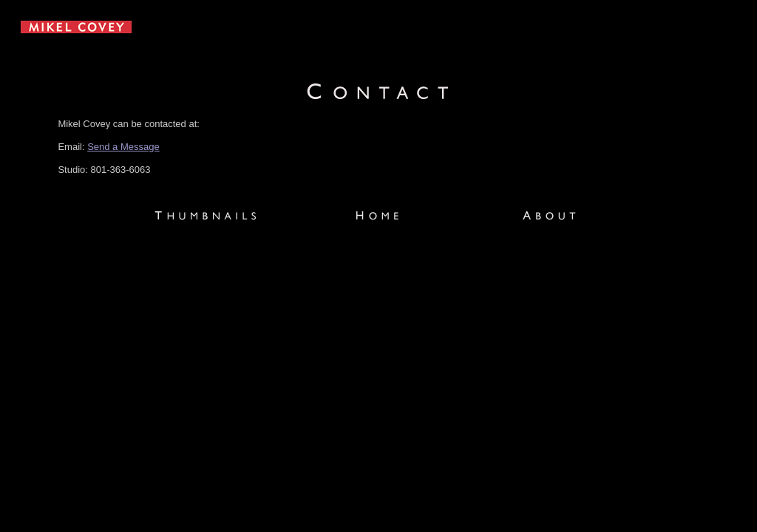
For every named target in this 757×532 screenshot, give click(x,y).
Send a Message (123, 147)
